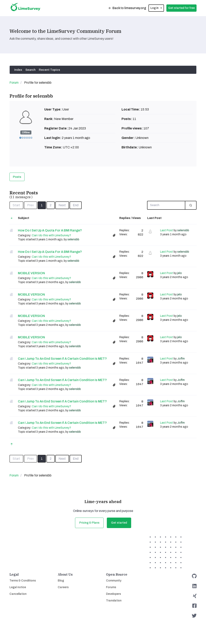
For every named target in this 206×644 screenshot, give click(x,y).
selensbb (73, 239)
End (76, 205)
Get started (119, 523)
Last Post (167, 230)
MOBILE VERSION (31, 273)
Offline (26, 132)
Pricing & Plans (89, 523)
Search (30, 70)
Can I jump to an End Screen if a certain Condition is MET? (62, 359)
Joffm (181, 359)
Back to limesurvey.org (127, 8)
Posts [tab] (17, 177)
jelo (180, 273)
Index (18, 70)
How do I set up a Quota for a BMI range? (50, 230)
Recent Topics (49, 70)
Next (62, 205)
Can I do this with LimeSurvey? (51, 235)
